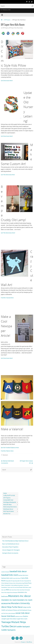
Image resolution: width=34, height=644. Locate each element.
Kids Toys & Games (9, 511)
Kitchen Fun (7, 514)
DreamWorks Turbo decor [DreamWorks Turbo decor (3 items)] (23, 585)
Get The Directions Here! (8, 233)
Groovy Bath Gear (8, 500)
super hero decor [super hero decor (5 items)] (11, 619)
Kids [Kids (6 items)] (7, 590)
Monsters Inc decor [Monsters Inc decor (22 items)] (19, 596)
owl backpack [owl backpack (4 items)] (9, 610)
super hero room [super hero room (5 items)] (22, 619)
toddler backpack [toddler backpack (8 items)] (23, 627)
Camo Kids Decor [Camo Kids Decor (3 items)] (17, 578)
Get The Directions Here (8, 175)
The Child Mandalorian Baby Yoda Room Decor (15, 541)
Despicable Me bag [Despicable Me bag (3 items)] (10, 581)
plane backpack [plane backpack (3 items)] (12, 613)
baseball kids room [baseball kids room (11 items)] (10, 575)
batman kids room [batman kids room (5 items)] (7, 578)
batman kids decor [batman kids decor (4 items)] (23, 575)
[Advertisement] (10, 482)
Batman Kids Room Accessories (8, 462)
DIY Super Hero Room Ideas (16, 28)
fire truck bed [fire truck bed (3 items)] (16, 587)
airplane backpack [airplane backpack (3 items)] (5, 572)
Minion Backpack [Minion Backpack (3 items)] (14, 593)
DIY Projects (7, 20)
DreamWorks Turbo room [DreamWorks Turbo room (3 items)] (7, 587)
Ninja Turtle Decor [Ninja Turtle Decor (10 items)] (15, 607)
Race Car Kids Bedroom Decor (11, 544)
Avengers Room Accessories (10, 553)
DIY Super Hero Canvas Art (26, 462)
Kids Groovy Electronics (10, 507)
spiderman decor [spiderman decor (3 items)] (19, 616)
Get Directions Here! (7, 81)
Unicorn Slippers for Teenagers (11, 550)
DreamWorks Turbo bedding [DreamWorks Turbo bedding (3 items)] (11, 585)
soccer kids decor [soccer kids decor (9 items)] (23, 613)
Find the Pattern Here (7, 451)
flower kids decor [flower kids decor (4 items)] (24, 587)
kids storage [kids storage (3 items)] (7, 593)
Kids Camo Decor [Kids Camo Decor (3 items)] (13, 590)
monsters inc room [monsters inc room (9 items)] (9, 600)
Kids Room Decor (8, 509)
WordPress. (29, 642)
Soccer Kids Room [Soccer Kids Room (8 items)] (8, 616)
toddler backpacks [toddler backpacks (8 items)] (8, 630)
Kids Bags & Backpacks (10, 502)
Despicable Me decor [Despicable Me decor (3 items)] (19, 581)
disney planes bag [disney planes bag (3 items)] (20, 583)
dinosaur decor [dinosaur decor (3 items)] (13, 583)
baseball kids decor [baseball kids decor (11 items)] (18, 571)
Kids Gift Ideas (7, 505)
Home (5, 493)
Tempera (23, 642)
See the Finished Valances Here (10, 448)
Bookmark (5, 455)
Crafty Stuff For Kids (9, 495)
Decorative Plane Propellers (10, 547)
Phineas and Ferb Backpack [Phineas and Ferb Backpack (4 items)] (20, 610)
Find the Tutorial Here (7, 298)
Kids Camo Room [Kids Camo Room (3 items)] (21, 590)
